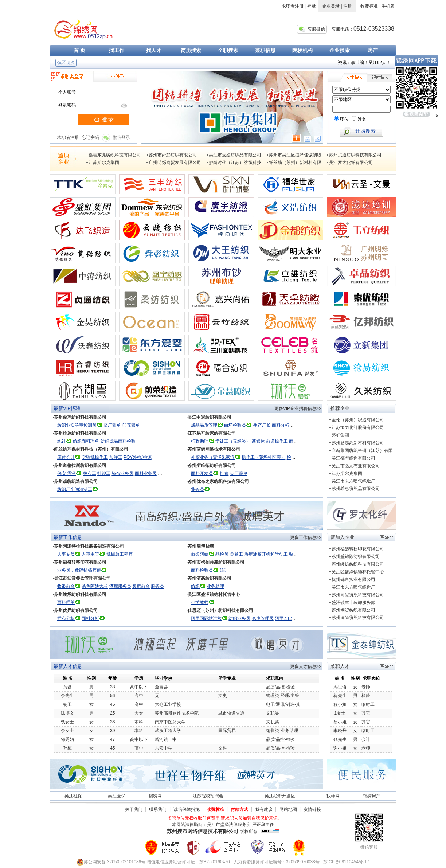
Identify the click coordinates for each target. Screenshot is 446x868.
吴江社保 (73, 796)
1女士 (340, 713)
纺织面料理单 (86, 441)
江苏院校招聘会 (208, 796)
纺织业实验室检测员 (77, 425)
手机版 (388, 6)
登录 (312, 6)
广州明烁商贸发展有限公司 (175, 163)
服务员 (157, 586)
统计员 (297, 425)
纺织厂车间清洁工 (75, 489)
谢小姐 (340, 748)
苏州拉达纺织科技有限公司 (80, 433)
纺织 (195, 586)
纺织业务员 (239, 618)
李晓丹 (340, 731)
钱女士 (67, 722)
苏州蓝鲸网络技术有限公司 (214, 449)
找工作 (117, 50)
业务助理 (215, 586)
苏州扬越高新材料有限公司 (358, 443)
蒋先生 (340, 696)
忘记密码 (90, 137)
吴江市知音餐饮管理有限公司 (82, 578)
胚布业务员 (122, 473)
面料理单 (66, 602)
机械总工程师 (120, 554)
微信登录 (116, 137)
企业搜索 (340, 50)
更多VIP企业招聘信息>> (298, 408)
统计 (62, 441)
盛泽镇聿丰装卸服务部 (353, 602)
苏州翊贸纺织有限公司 (353, 610)
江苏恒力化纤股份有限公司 (358, 427)
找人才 (154, 50)
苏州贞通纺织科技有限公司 (355, 155)
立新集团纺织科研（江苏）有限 (362, 450)
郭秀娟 (67, 739)
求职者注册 (293, 6)
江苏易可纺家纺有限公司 (212, 433)
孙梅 (67, 748)
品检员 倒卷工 (229, 554)
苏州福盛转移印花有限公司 (80, 562)
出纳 (181, 473)
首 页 (79, 50)
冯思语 (340, 687)
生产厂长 (262, 425)
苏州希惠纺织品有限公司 (356, 489)
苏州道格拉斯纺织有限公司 (80, 465)
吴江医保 (117, 796)
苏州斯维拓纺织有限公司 (212, 465)
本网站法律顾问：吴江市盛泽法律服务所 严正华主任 (223, 825)
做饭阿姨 (200, 554)
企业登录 (331, 6)
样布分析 (66, 618)
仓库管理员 (263, 618)
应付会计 (66, 457)
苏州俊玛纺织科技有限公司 (80, 417)
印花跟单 (131, 425)
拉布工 (90, 473)
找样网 (333, 796)
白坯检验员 (235, 425)
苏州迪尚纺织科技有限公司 (358, 618)
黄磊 (67, 687)
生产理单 (314, 425)
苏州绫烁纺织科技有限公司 (80, 594)
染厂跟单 (112, 425)
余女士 (67, 731)
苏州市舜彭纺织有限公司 (173, 155)
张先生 (340, 739)
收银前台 (66, 586)
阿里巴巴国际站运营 (294, 618)
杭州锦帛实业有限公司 (353, 579)
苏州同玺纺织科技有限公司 (358, 595)
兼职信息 (265, 50)
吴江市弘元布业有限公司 (356, 466)
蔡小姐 (340, 722)
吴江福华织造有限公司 (353, 458)
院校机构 (302, 50)
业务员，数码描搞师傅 (79, 570)
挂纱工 (104, 473)
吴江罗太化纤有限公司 (351, 163)
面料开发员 (202, 473)
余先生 (67, 696)
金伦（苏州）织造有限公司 (358, 420)
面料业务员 (146, 473)
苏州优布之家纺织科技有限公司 (218, 481)
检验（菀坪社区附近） (309, 457)
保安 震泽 (66, 473)
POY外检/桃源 (138, 457)
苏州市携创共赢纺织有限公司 (216, 562)
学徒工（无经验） (233, 441)
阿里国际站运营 (206, 618)
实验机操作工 (95, 457)
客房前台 (141, 586)
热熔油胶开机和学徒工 (266, 554)
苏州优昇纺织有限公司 (76, 610)
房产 (373, 50)
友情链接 (312, 809)
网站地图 (288, 809)
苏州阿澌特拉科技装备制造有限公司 (89, 546)
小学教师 (200, 602)
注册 (348, 6)
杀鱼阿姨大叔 (95, 586)
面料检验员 (202, 570)
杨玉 (67, 704)
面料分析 (281, 425)
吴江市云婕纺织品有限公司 (235, 155)
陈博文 (67, 713)
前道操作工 (277, 441)
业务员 (197, 489)
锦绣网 (155, 796)
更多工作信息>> (306, 537)
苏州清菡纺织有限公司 (210, 578)
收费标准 (369, 6)
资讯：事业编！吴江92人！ (364, 63)
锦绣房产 (372, 796)
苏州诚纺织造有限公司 (76, 481)
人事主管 (90, 554)
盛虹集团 (340, 435)
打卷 (224, 473)
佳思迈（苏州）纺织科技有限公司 (220, 610)
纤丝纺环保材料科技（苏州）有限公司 (91, 449)
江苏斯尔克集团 (104, 163)
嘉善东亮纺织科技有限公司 (115, 155)
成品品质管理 (204, 425)
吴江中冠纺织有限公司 (210, 417)
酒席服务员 (120, 586)
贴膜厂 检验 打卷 (306, 554)
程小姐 (340, 704)
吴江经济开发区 (280, 796)
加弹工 (116, 457)
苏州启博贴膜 (201, 546)
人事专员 (66, 554)
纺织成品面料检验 (118, 441)
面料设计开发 (302, 441)
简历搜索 (191, 50)
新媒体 (258, 441)
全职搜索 (228, 50)
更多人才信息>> (306, 666)
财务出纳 (167, 473)
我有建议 (264, 809)
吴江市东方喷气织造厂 (353, 481)
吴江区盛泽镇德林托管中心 (214, 594)
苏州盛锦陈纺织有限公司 (356, 556)
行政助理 (200, 441)
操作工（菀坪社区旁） (263, 457)
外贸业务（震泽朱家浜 (213, 457)
